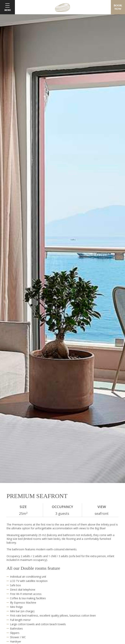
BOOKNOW (118, 7)
